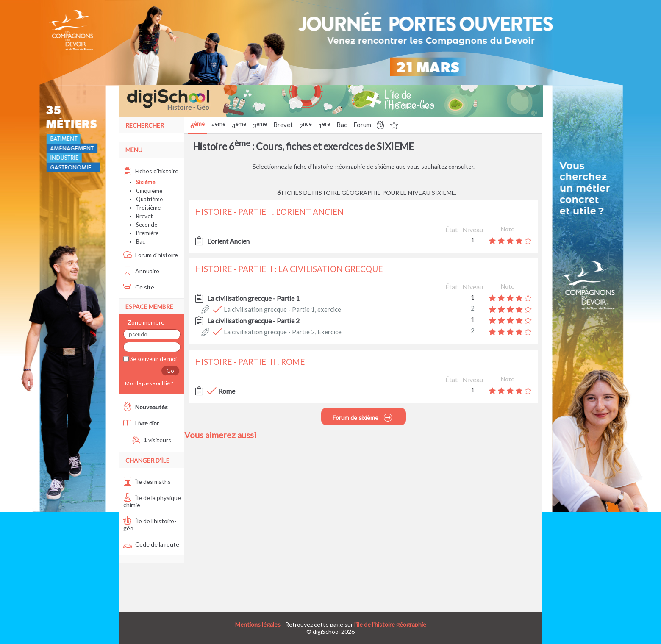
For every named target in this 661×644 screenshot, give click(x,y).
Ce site (139, 287)
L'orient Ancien (228, 241)
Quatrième (149, 199)
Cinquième (149, 191)
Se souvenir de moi (153, 359)
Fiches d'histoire (151, 171)
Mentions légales (258, 624)
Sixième (146, 182)
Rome (227, 391)
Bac (342, 125)
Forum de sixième (362, 417)
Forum (362, 125)
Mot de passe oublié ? (148, 383)
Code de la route (151, 544)
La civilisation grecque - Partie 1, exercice (282, 309)
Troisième (148, 208)
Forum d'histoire (151, 255)
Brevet (283, 125)
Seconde (147, 225)
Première (147, 233)
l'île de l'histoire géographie (390, 624)
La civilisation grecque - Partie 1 (253, 298)
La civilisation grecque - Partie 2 (253, 321)
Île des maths (147, 482)
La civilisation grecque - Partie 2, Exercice (283, 332)
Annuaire (141, 271)
